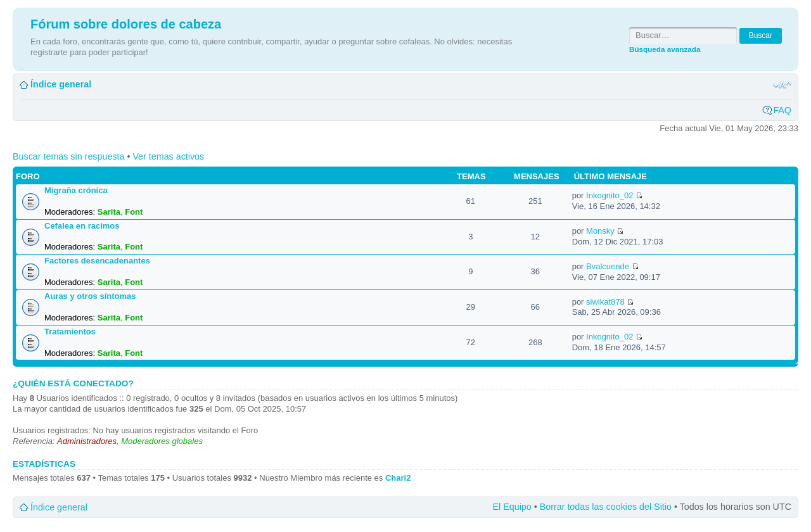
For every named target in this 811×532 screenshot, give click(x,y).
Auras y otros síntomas (90, 296)
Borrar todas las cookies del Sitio (606, 507)
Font (134, 212)
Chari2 (398, 478)
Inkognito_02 (610, 195)
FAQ (782, 110)
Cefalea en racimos (82, 226)
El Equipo (512, 507)
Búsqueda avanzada (665, 49)
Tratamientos (70, 332)
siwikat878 (605, 302)
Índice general (61, 84)
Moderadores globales (162, 441)
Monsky (600, 231)
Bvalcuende (608, 266)
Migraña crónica (76, 190)
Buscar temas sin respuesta (68, 156)
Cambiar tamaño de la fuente (782, 85)
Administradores (87, 441)
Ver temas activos (168, 156)
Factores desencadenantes (97, 261)
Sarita (109, 212)
